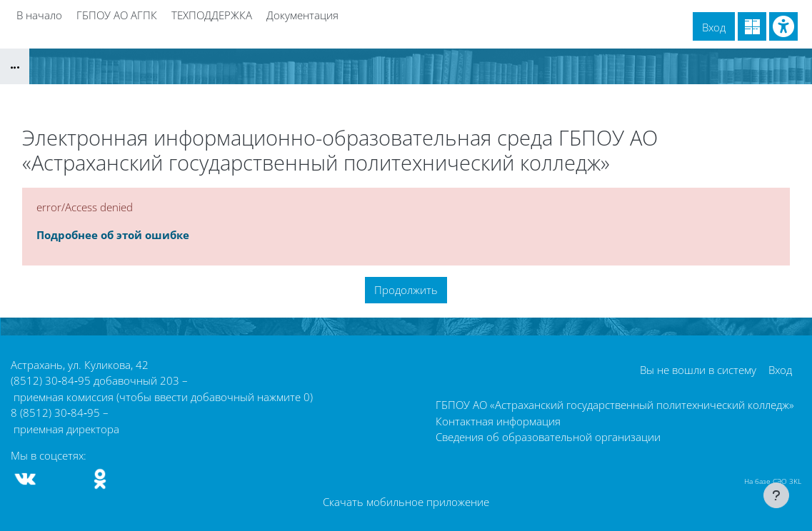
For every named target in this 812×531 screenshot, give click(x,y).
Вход (714, 27)
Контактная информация (498, 421)
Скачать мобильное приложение (406, 502)
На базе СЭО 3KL (773, 481)
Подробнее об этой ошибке (113, 235)
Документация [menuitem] (302, 15)
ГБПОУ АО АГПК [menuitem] (117, 15)
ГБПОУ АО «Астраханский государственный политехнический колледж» (615, 405)
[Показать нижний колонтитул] (776, 495)
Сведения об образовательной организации (548, 437)
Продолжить (406, 290)
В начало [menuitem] (39, 15)
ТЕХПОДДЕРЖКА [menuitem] (212, 15)
